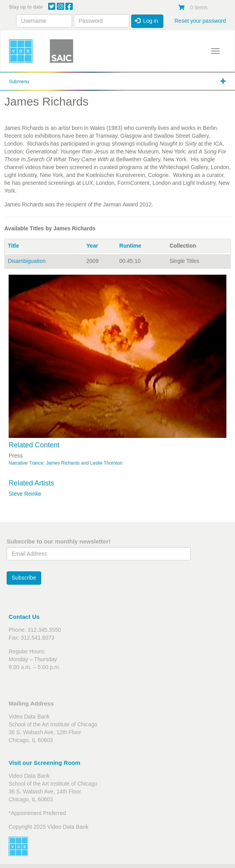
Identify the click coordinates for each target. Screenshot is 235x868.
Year (92, 246)
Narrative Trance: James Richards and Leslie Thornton (66, 463)
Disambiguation (27, 261)
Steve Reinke (25, 494)
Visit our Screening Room (44, 763)
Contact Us (24, 617)
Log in (146, 21)
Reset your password (200, 21)
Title (14, 246)
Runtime (130, 246)
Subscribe (24, 578)
